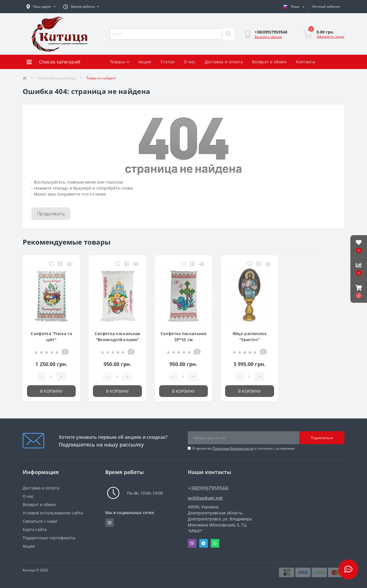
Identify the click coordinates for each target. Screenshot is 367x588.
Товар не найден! (101, 78)
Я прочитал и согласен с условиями (244, 448)
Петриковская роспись (56, 78)
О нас (190, 62)
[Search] (228, 34)
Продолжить (51, 214)
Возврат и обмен (269, 62)
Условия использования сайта (53, 513)
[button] (359, 292)
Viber (192, 543)
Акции (145, 62)
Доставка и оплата (224, 62)
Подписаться (322, 438)
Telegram (204, 543)
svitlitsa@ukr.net (205, 498)
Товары (120, 62)
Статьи (168, 62)
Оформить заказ (330, 37)
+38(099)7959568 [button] (208, 488)
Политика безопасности (233, 448)
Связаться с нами (40, 521)
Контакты (306, 62)
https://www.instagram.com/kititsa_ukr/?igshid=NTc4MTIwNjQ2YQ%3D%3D (110, 523)
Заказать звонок (268, 37)
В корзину (51, 391)
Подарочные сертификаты (49, 538)
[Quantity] (51, 377)
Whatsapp (215, 543)
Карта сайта (35, 529)
